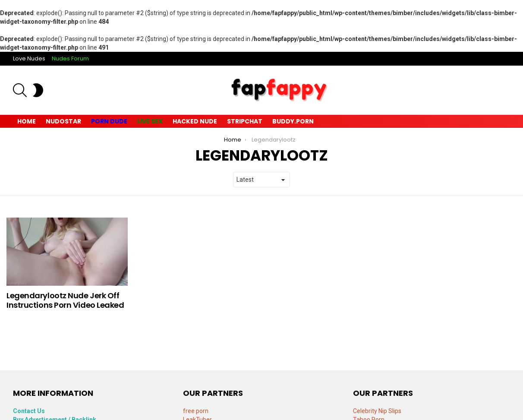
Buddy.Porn (293, 121)
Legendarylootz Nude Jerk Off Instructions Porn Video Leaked (65, 300)
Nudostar (63, 121)
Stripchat (245, 121)
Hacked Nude (195, 121)
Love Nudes (29, 58)
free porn (196, 411)
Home (27, 121)
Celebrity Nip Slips (377, 411)
